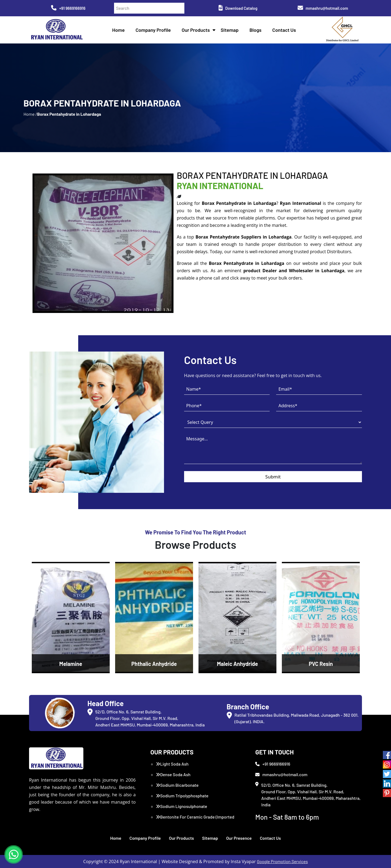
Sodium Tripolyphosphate (182, 796)
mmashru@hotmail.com (323, 8)
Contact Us (284, 30)
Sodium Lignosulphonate (182, 806)
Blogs (256, 30)
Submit (273, 477)
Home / (30, 114)
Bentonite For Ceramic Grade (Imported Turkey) (195, 820)
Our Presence (239, 838)
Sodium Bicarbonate (177, 785)
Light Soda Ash (172, 764)
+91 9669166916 (68, 8)
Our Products (196, 30)
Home (118, 30)
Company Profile (153, 30)
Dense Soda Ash (173, 774)
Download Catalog (238, 8)
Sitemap (230, 30)
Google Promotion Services (282, 861)
